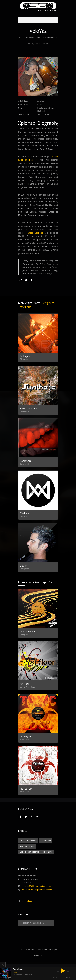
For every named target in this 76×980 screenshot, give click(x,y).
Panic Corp (26, 461)
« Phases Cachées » (34, 233)
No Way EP (26, 736)
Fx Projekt (25, 356)
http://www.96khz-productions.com (37, 890)
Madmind (25, 513)
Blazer (23, 566)
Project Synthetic (29, 408)
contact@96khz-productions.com (36, 886)
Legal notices (26, 901)
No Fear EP (26, 789)
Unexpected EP (28, 632)
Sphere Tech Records (29, 852)
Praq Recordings (27, 846)
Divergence (33, 44)
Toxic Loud (25, 307)
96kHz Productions (28, 38)
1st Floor (25, 684)
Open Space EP (19, 972)
